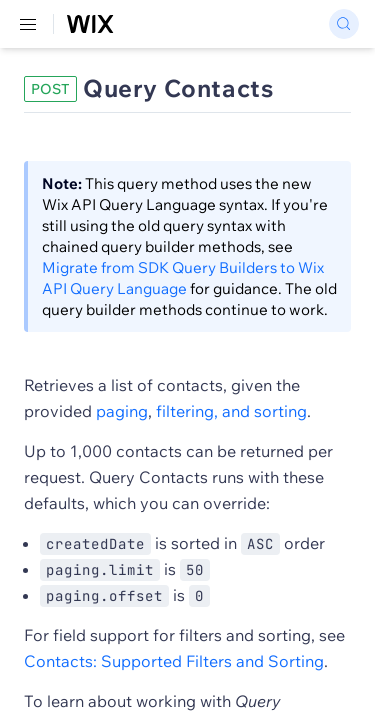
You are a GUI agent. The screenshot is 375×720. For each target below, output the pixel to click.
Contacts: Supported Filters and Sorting (174, 661)
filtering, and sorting (231, 411)
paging (122, 411)
